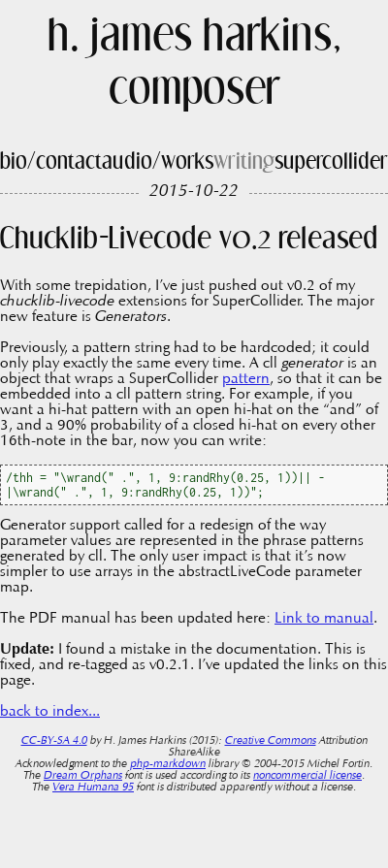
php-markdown (168, 764)
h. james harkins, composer (194, 65)
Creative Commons (271, 741)
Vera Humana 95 (93, 788)
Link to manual (324, 619)
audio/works (158, 162)
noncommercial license (307, 776)
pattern (246, 379)
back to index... (50, 712)
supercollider (331, 162)
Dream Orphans (83, 776)
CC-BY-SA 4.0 (54, 741)
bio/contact (51, 162)
